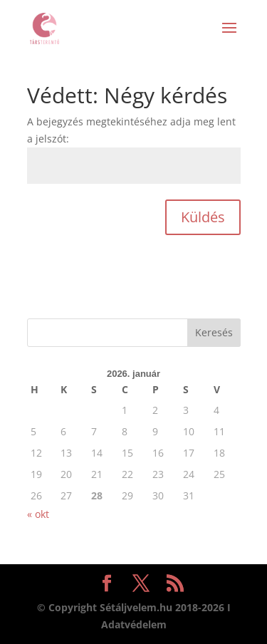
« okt (38, 514)
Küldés (203, 217)
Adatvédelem (134, 624)
